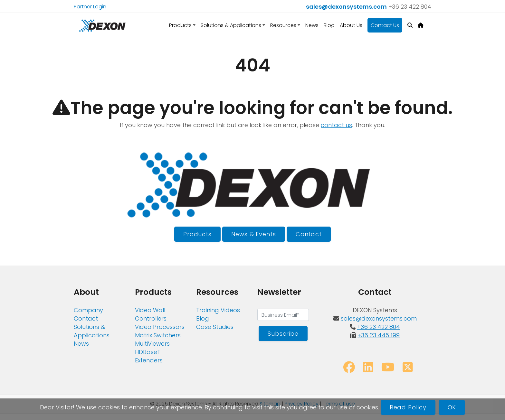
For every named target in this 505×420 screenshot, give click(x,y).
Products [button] (180, 25)
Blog (329, 25)
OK (452, 407)
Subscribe (283, 334)
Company (88, 310)
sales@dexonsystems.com (346, 7)
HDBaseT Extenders (149, 356)
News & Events (254, 234)
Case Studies (215, 327)
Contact (309, 234)
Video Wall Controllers (151, 314)
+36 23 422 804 (410, 7)
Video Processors (160, 327)
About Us (351, 25)
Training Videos (218, 310)
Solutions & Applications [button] (231, 25)
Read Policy (408, 407)
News (312, 25)
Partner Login (90, 7)
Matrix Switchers (158, 335)
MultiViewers (152, 344)
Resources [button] (283, 25)
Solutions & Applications (92, 331)
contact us (336, 125)
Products (197, 234)
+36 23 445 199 (379, 335)
